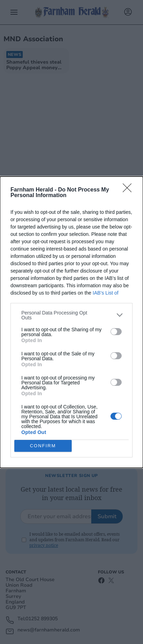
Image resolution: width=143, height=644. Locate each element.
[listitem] (71, 315)
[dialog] (71, 322)
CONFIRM (43, 445)
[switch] (116, 332)
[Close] (129, 190)
